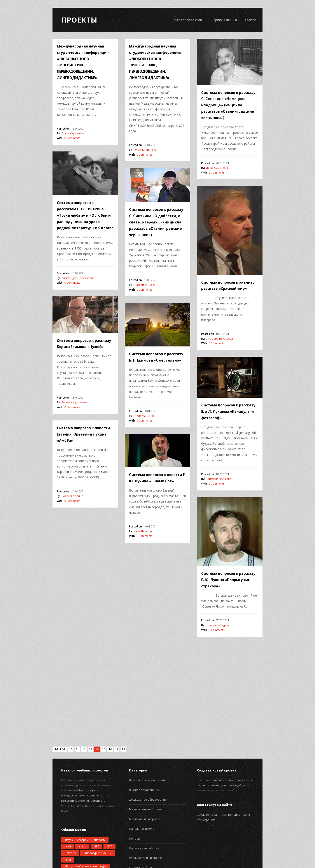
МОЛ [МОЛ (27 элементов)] (68, 754)
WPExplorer (181, 860)
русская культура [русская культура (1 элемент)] (76, 827)
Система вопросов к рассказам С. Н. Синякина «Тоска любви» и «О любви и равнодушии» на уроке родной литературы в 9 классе (85, 215)
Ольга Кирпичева (73, 133)
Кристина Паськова (219, 479)
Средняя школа (140, 782)
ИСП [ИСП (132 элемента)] (109, 741)
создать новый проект (229, 675)
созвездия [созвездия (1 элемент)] (101, 827)
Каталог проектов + (189, 20)
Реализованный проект (146, 752)
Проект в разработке (144, 743)
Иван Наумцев (143, 531)
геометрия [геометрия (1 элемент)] (72, 787)
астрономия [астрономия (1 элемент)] (96, 774)
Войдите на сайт (208, 709)
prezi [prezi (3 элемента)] (68, 741)
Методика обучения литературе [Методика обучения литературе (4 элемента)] (86, 761)
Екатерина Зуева (145, 285)
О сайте (250, 20)
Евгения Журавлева (74, 402)
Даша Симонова (217, 168)
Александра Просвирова (78, 278)
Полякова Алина (72, 496)
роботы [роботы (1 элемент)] (86, 820)
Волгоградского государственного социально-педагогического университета (83, 690)
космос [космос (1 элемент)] (69, 807)
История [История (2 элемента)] (70, 748)
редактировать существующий (219, 680)
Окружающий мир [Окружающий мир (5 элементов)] (77, 767)
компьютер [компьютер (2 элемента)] (98, 800)
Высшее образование (144, 684)
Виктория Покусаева (219, 339)
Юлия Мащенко (144, 416)
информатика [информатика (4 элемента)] (74, 800)
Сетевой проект (140, 772)
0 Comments (72, 138)
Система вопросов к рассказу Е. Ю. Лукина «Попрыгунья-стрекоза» (228, 580)
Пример (135, 733)
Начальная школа (142, 723)
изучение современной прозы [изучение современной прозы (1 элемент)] (85, 794)
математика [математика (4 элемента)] (89, 807)
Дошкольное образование (148, 694)
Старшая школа (140, 791)
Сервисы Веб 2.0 (224, 20)
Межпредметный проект (146, 704)
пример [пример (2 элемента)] (93, 814)
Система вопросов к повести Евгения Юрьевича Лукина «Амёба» (83, 434)
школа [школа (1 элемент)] (69, 834)
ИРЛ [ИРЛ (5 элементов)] (96, 741)
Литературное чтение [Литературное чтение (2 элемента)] (98, 748)
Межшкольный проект (145, 713)
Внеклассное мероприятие (148, 675)
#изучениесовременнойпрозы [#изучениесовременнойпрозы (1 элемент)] (85, 734)
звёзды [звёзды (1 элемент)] (91, 787)
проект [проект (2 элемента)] (69, 820)
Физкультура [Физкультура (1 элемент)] (105, 767)
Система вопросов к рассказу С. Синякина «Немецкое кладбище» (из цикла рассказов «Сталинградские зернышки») (228, 105)
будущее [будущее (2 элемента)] (97, 781)
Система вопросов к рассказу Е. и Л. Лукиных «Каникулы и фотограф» (228, 411)
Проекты (79, 20)
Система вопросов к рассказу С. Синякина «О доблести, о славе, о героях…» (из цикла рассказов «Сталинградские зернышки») (156, 222)
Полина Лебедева (218, 625)
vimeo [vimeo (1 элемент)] (82, 741)
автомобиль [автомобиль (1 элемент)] (73, 774)
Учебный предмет (142, 801)
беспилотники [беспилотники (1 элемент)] (74, 781)
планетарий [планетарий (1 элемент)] (72, 814)
